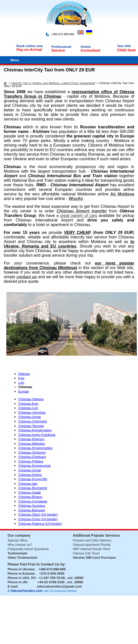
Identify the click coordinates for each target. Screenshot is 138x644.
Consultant (90, 50)
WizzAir (76, 199)
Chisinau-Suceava (32, 506)
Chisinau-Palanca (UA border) (40, 524)
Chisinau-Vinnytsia (32, 412)
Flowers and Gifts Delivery (92, 540)
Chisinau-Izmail (29, 470)
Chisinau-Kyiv (28, 404)
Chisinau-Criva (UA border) (38, 519)
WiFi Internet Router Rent (92, 549)
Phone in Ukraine (21, 569)
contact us (27, 277)
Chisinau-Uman (30, 417)
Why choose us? (20, 545)
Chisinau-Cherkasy (32, 457)
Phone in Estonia (21, 573)
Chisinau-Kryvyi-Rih (33, 479)
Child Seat (126, 50)
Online (86, 47)
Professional (61, 47)
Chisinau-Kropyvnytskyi (35, 448)
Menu (15, 60)
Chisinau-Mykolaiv (32, 444)
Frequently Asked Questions (28, 549)
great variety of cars (79, 216)
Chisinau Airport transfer (82, 211)
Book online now (30, 46)
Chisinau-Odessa (31, 399)
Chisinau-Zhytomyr (32, 452)
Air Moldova (122, 194)
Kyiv (21, 378)
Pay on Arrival (29, 49)
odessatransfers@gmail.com (59, 586)
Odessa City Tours (86, 553)
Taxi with (124, 46)
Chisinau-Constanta (33, 501)
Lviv (21, 383)
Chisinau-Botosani (32, 510)
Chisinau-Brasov (30, 497)
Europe (24, 391)
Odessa (24, 374)
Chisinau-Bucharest (33, 488)
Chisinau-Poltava (31, 461)
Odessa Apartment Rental (92, 545)
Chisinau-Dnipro (30, 475)
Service (58, 50)
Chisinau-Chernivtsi (33, 421)
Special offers (18, 540)
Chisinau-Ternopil (31, 426)
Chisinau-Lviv (28, 408)
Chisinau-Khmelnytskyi (35, 430)
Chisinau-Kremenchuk (34, 466)
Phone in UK (17, 582)
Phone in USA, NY (22, 578)
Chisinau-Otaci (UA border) (38, 515)
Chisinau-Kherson (31, 439)
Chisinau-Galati (29, 492)
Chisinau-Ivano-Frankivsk (37, 435)
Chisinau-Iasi (28, 484)
